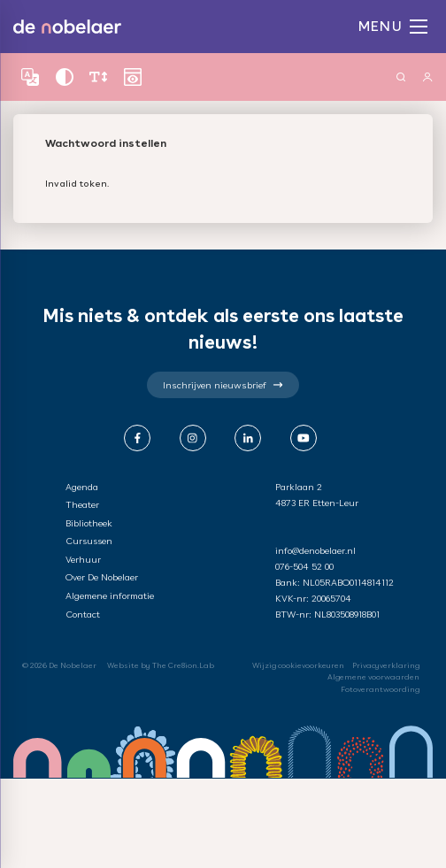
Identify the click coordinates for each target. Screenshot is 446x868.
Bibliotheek (89, 523)
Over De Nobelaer (102, 577)
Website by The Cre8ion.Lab (161, 665)
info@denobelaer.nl (315, 550)
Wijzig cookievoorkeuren (298, 665)
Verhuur (83, 559)
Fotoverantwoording (380, 689)
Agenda (82, 487)
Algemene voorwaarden (373, 677)
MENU (393, 26)
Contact (83, 614)
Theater (82, 504)
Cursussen (89, 541)
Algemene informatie (110, 595)
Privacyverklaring (386, 665)
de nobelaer (67, 27)
